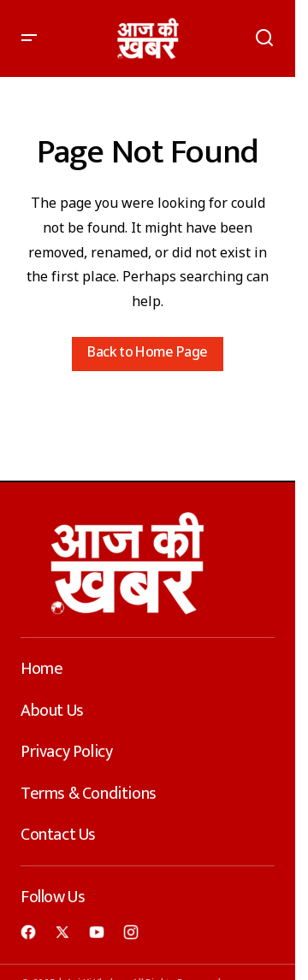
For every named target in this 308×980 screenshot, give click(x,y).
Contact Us (58, 835)
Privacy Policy (66, 752)
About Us (52, 711)
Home (41, 669)
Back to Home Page (147, 354)
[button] (29, 38)
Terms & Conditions (89, 794)
